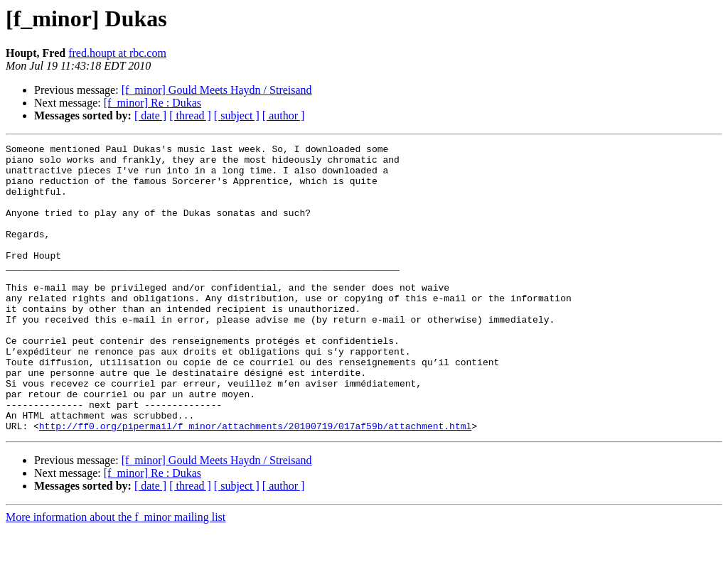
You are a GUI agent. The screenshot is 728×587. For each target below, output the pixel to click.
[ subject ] (237, 115)
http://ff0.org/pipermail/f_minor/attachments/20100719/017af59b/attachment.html (255, 483)
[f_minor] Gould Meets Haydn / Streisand (217, 90)
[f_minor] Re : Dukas (152, 103)
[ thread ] (190, 115)
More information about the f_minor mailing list (116, 575)
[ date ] (150, 115)
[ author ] (284, 115)
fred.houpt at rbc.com (117, 53)
